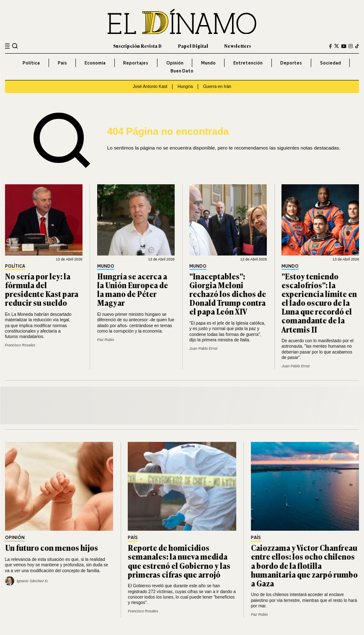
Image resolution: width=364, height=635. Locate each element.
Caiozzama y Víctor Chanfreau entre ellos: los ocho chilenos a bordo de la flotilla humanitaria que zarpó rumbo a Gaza (304, 565)
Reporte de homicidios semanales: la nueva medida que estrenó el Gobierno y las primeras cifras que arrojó (179, 561)
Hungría (185, 86)
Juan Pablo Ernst (203, 348)
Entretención (248, 63)
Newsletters (238, 46)
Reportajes (136, 63)
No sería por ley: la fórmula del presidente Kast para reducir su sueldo (42, 289)
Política (31, 63)
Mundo (208, 63)
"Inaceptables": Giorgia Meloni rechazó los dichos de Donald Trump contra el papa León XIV (228, 294)
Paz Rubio (106, 340)
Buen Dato (182, 71)
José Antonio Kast (150, 86)
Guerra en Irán (217, 86)
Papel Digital (193, 46)
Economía (95, 63)
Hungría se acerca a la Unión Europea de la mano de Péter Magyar (133, 289)
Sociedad (330, 63)
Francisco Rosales (20, 345)
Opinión (175, 63)
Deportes (291, 63)
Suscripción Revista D (137, 46)
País (62, 63)
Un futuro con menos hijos (52, 547)
